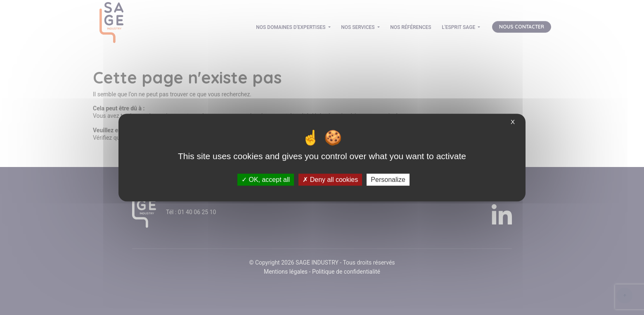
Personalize (388, 180)
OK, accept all (266, 180)
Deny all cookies (330, 180)
